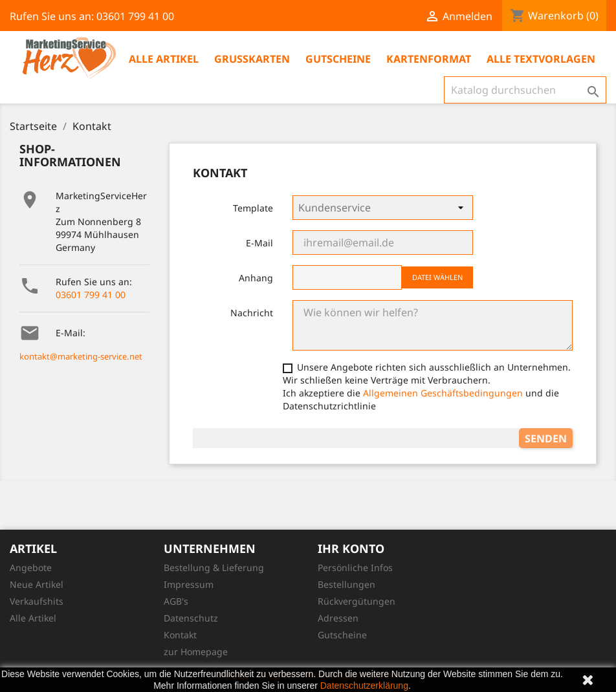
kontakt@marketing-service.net (81, 356)
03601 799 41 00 (91, 295)
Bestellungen (346, 584)
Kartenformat (429, 59)
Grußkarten (252, 59)
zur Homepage (196, 652)
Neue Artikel (37, 584)
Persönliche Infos (355, 568)
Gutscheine (338, 59)
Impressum (189, 584)
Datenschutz (191, 618)
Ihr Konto (351, 548)
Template (253, 208)
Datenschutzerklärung (364, 686)
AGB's (176, 601)
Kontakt (180, 635)
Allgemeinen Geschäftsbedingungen (443, 393)
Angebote (31, 568)
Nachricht (252, 313)
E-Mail (259, 243)
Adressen (338, 618)
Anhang (256, 278)
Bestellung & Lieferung (214, 568)
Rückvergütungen (357, 601)
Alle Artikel (164, 59)
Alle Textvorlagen (541, 59)
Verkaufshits (37, 601)
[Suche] (525, 90)
